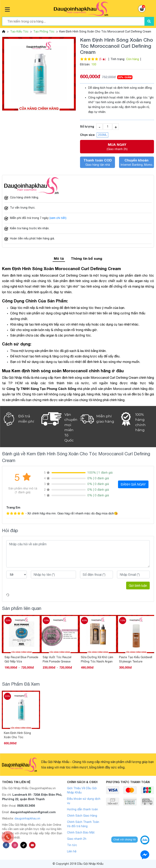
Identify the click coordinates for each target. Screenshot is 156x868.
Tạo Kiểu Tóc (19, 31)
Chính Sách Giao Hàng (82, 816)
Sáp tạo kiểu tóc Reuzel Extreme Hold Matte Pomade (20, 659)
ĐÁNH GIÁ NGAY (133, 484)
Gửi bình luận (138, 586)
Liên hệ (72, 851)
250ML (102, 135)
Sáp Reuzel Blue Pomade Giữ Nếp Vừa (59, 659)
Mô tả (59, 258)
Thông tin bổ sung (87, 258)
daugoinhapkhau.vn (27, 818)
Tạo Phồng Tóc (44, 31)
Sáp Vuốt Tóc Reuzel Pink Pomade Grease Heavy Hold (95, 659)
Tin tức (72, 845)
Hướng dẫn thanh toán (82, 809)
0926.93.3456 (26, 806)
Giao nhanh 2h (77, 839)
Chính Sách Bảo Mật (81, 832)
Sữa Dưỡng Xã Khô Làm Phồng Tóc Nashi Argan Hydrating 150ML (135, 659)
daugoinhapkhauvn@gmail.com (33, 812)
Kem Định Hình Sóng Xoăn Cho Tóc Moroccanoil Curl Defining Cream (17, 735)
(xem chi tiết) (58, 218)
